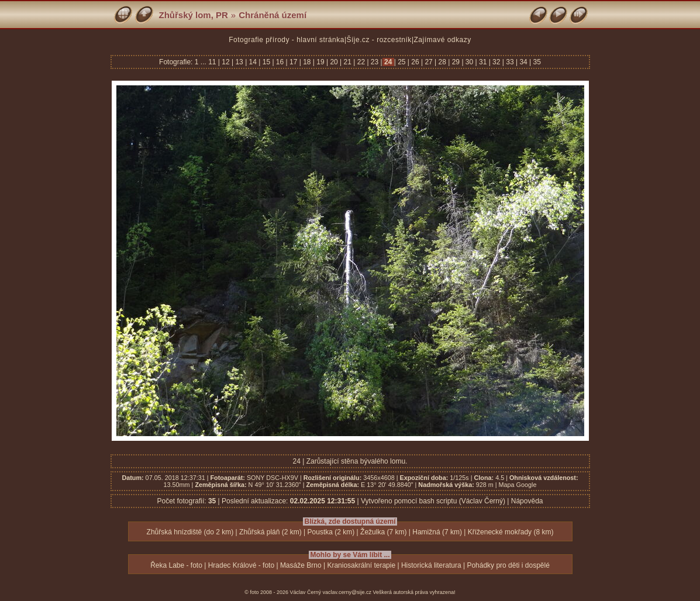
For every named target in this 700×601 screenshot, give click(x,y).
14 (253, 62)
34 (523, 62)
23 (375, 62)
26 (415, 62)
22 (361, 62)
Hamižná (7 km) (437, 532)
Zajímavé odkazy (443, 40)
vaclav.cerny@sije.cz (347, 592)
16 (280, 62)
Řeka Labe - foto (176, 565)
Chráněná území (273, 15)
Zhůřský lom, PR (194, 15)
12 (226, 62)
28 (442, 62)
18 (307, 62)
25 (402, 62)
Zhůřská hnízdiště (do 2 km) (190, 532)
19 (320, 62)
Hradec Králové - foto (241, 565)
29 (456, 62)
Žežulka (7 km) (383, 532)
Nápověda (527, 501)
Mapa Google (518, 485)
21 (347, 62)
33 (510, 62)
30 (470, 62)
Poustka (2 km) (331, 532)
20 (334, 62)
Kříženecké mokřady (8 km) (511, 532)
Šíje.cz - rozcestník (379, 40)
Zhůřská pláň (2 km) (270, 532)
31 (483, 62)
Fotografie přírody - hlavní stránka (287, 40)
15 (266, 62)
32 (496, 62)
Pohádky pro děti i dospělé (508, 565)
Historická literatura (431, 565)
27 (429, 62)
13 (239, 62)
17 (294, 62)
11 (213, 62)
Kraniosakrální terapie (361, 565)
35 (536, 62)
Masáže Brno (301, 565)
